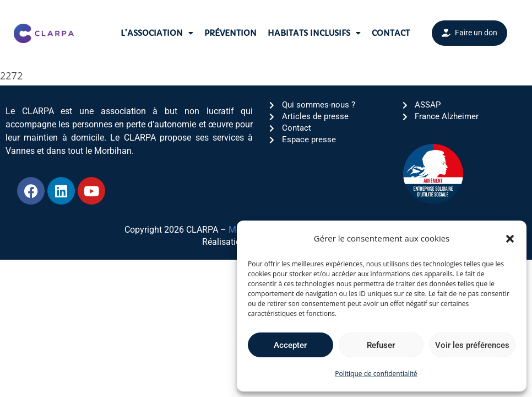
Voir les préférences (472, 345)
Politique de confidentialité (376, 374)
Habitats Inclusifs (314, 33)
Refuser (381, 345)
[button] (510, 239)
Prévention (230, 33)
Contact (391, 33)
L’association (157, 33)
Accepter (290, 345)
